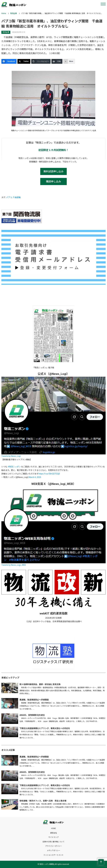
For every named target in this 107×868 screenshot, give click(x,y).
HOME (53, 828)
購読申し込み (53, 181)
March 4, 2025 (35, 477)
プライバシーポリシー (53, 846)
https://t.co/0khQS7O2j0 (49, 474)
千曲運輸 (17, 197)
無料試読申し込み (53, 171)
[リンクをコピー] (41, 61)
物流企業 (14, 13)
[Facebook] (9, 61)
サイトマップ (53, 837)
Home (4, 13)
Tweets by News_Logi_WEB (14, 565)
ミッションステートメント (53, 855)
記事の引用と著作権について (53, 842)
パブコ (9, 197)
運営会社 (53, 833)
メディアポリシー (54, 851)
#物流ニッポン (14, 467)
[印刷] (57, 61)
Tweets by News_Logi (11, 456)
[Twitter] (24, 61)
